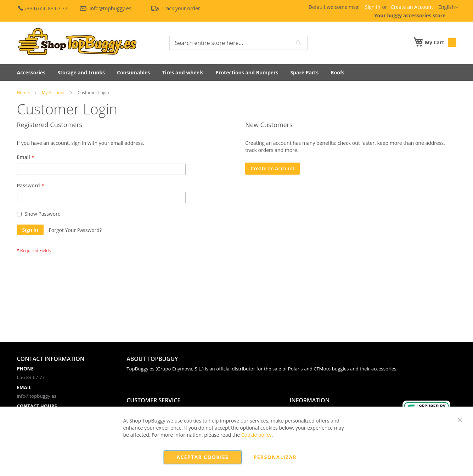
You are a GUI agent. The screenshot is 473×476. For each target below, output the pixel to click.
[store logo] (77, 42)
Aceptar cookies (202, 457)
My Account (53, 93)
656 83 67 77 (31, 377)
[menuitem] (31, 72)
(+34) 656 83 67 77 (43, 8)
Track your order (175, 8)
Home (23, 93)
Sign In (373, 7)
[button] (448, 7)
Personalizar (275, 457)
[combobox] (238, 43)
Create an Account (412, 7)
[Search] (299, 43)
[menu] (237, 72)
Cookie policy (257, 435)
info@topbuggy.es (106, 8)
